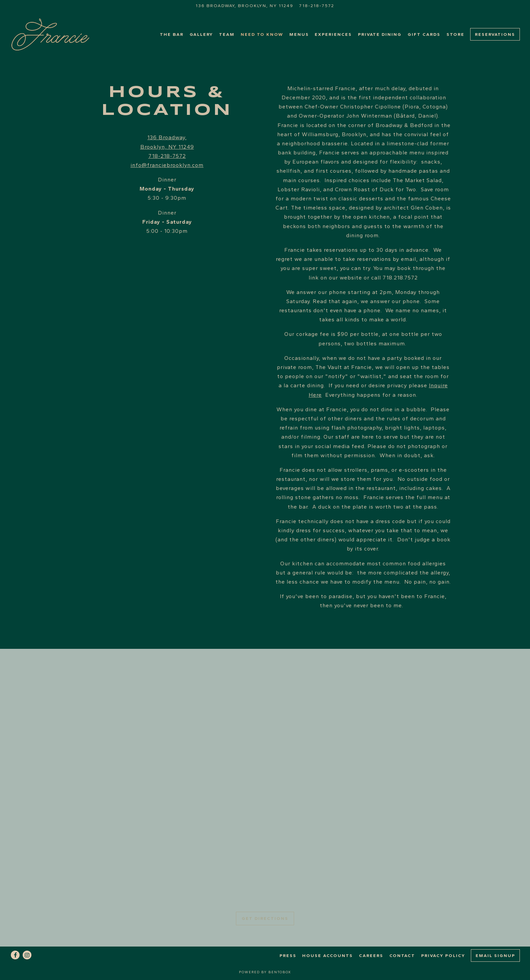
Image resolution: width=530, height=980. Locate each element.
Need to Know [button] (262, 34)
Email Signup (495, 955)
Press (288, 955)
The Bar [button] (172, 34)
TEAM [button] (227, 34)
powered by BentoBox (265, 972)
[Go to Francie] (245, 6)
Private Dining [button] (380, 34)
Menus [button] (299, 34)
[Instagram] (27, 955)
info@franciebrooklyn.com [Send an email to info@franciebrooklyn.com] (167, 165)
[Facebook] (15, 955)
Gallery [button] (201, 34)
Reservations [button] (495, 34)
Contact (402, 955)
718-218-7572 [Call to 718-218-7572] (317, 6)
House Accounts (328, 955)
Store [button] (455, 34)
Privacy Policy (443, 955)
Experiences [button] (333, 34)
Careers (371, 955)
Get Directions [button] (265, 918)
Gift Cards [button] (424, 34)
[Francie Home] (52, 34)
